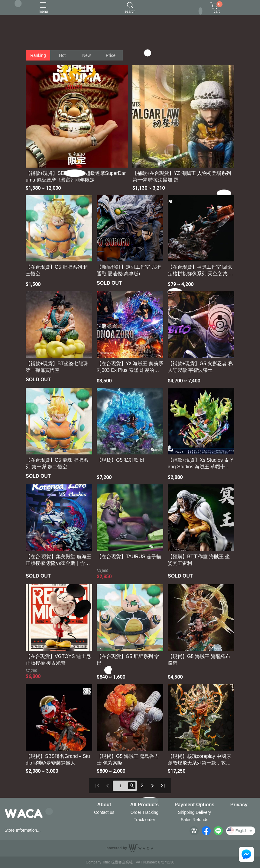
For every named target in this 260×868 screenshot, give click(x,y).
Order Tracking (144, 812)
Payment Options (195, 805)
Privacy (239, 805)
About (104, 805)
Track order (144, 820)
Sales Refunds (195, 820)
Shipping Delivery (195, 812)
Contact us (104, 812)
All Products (145, 805)
